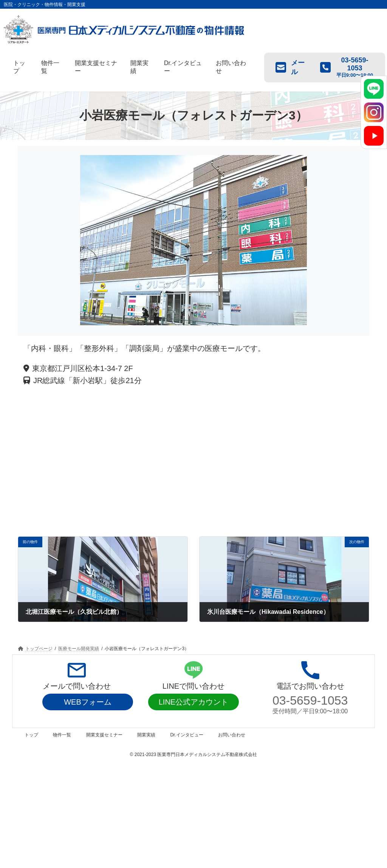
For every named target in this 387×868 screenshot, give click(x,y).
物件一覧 (62, 735)
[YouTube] (374, 136)
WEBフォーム (88, 702)
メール (290, 67)
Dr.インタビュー (187, 735)
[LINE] (374, 89)
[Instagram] (374, 112)
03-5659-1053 (310, 700)
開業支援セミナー (104, 735)
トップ (31, 735)
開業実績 (146, 735)
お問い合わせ (232, 735)
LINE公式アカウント (193, 702)
